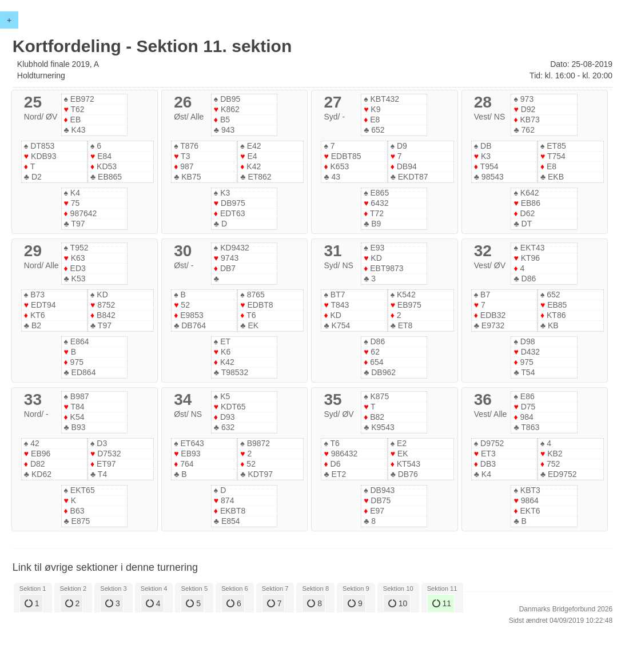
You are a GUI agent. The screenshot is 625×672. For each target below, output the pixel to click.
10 (398, 603)
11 (442, 603)
